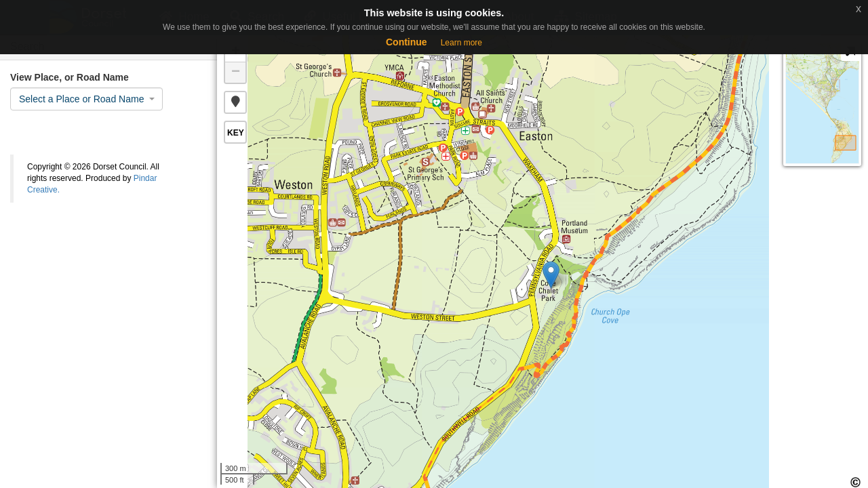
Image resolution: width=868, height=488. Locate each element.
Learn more (461, 43)
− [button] (236, 73)
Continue (407, 42)
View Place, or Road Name (70, 77)
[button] (235, 102)
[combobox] (86, 99)
